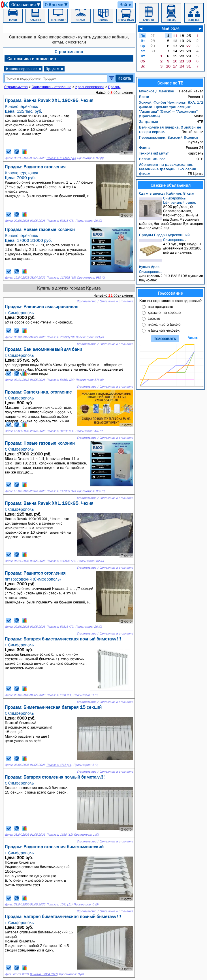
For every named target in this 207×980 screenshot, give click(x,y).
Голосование (170, 293)
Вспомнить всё (152, 159)
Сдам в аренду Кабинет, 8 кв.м (167, 193)
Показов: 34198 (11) (60, 431)
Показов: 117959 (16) (61, 491)
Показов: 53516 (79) (60, 627)
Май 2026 (171, 29)
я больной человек (164, 330)
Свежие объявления (171, 185)
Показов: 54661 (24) (60, 380)
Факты (145, 147)
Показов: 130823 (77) (61, 561)
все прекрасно (160, 307)
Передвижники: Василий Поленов (169, 137)
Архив (193, 337)
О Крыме (56, 5)
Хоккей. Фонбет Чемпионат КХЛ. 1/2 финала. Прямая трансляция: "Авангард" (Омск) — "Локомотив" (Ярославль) (171, 109)
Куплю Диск (149, 267)
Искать (124, 78)
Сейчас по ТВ (170, 83)
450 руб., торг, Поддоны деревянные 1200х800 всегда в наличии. (171, 250)
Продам (55, 69)
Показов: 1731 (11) (59, 695)
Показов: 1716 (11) (59, 765)
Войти (125, 5)
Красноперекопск (24, 69)
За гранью (149, 121)
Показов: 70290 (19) (60, 337)
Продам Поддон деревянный (164, 235)
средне (154, 318)
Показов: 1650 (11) (59, 835)
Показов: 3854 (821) (44, 974)
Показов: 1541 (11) (59, 904)
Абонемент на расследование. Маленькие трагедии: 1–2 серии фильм (168, 169)
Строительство (69, 51)
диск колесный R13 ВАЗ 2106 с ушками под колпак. (171, 276)
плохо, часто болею (164, 324)
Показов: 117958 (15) (61, 278)
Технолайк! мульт (154, 153)
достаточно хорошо (164, 312)
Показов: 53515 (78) (60, 221)
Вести (144, 97)
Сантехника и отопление (32, 58)
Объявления (26, 5)
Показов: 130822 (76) (61, 158)
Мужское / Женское (156, 91)
